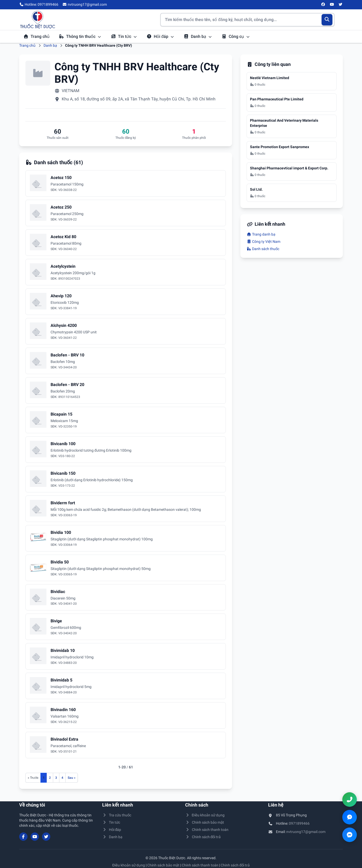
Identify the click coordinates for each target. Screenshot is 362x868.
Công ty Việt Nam (263, 242)
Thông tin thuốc (80, 36)
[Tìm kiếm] (327, 20)
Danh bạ (198, 36)
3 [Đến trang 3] (56, 778)
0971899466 (299, 823)
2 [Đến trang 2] (50, 778)
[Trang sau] (72, 778)
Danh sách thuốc (263, 249)
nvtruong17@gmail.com (306, 832)
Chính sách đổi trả (203, 837)
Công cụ (236, 36)
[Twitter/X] (341, 5)
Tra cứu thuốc (117, 815)
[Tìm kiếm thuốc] (247, 20)
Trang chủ (36, 36)
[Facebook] (323, 5)
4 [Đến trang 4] (62, 778)
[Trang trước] (33, 778)
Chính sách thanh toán (207, 830)
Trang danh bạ (261, 234)
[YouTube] (332, 5)
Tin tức (124, 36)
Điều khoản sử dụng (205, 815)
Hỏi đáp (160, 36)
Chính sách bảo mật (205, 822)
